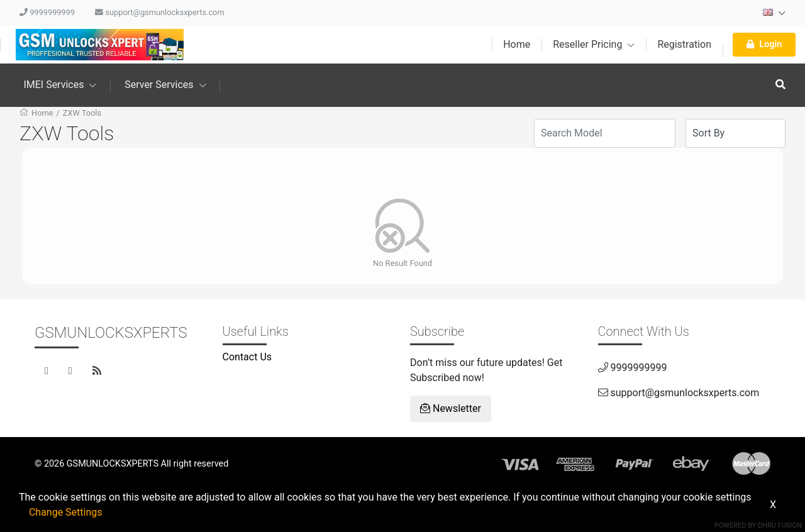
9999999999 (47, 12)
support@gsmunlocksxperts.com (160, 12)
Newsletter (451, 408)
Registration (684, 44)
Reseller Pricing (594, 44)
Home (517, 44)
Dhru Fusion (780, 525)
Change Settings (66, 512)
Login (764, 44)
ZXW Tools (82, 113)
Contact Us (247, 357)
